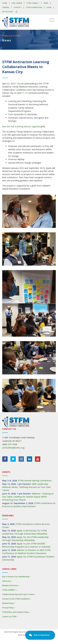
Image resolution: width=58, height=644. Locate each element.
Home (5, 3)
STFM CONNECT (33, 3)
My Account (8, 12)
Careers (6, 7)
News (46, 3)
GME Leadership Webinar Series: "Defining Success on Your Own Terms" (26, 487)
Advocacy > (7, 581)
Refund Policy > (9, 603)
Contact (18, 7)
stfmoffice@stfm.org (13, 448)
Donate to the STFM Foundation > (17, 599)
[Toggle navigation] (52, 20)
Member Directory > (11, 585)
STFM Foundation (34, 7)
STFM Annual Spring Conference (35, 481)
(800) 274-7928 (10, 444)
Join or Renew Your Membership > (16, 577)
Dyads (21, 84)
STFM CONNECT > (10, 590)
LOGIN (49, 7)
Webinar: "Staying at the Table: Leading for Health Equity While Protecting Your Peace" (28, 497)
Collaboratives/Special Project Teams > (19, 594)
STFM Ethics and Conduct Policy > (16, 612)
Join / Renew (17, 3)
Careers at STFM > (10, 617)
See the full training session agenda (21, 126)
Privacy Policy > (9, 608)
